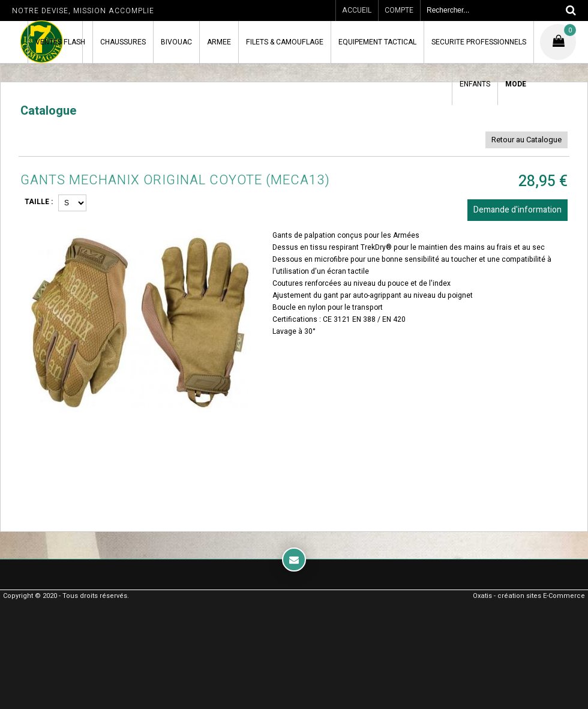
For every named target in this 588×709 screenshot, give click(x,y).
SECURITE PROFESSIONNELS (479, 42)
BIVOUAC (176, 42)
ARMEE (219, 42)
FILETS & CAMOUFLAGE (285, 42)
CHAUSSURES (123, 42)
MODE (516, 84)
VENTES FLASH (60, 42)
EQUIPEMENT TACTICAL (377, 42)
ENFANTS (475, 84)
